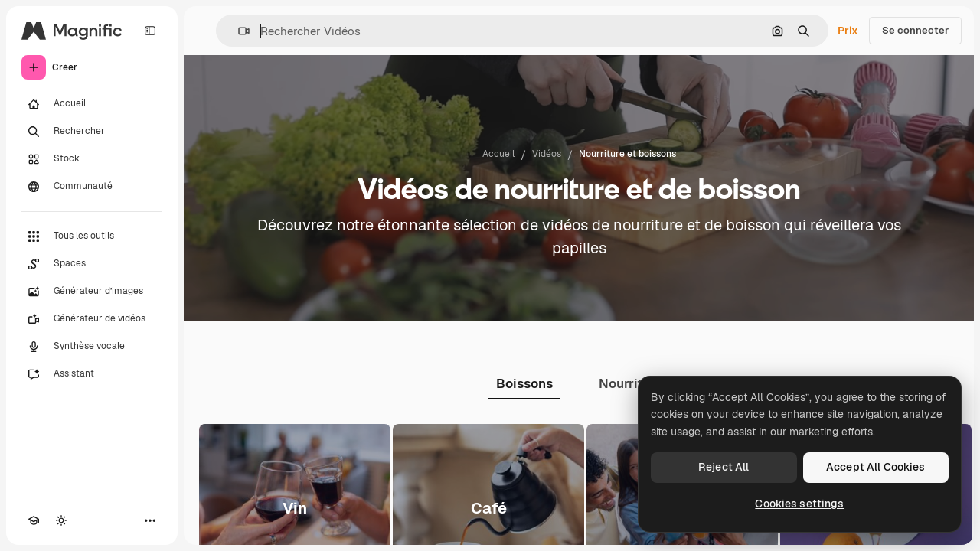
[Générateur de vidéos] (92, 319)
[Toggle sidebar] (150, 31)
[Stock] (92, 159)
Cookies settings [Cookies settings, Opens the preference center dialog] (799, 504)
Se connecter (915, 30)
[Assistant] (92, 374)
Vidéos (547, 154)
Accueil (498, 154)
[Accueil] (92, 104)
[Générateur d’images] (92, 292)
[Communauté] (92, 187)
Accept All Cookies (876, 467)
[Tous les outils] (92, 236)
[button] (238, 31)
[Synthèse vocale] (92, 347)
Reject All (724, 467)
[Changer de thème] (61, 520)
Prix (848, 31)
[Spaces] (92, 264)
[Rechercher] (92, 132)
